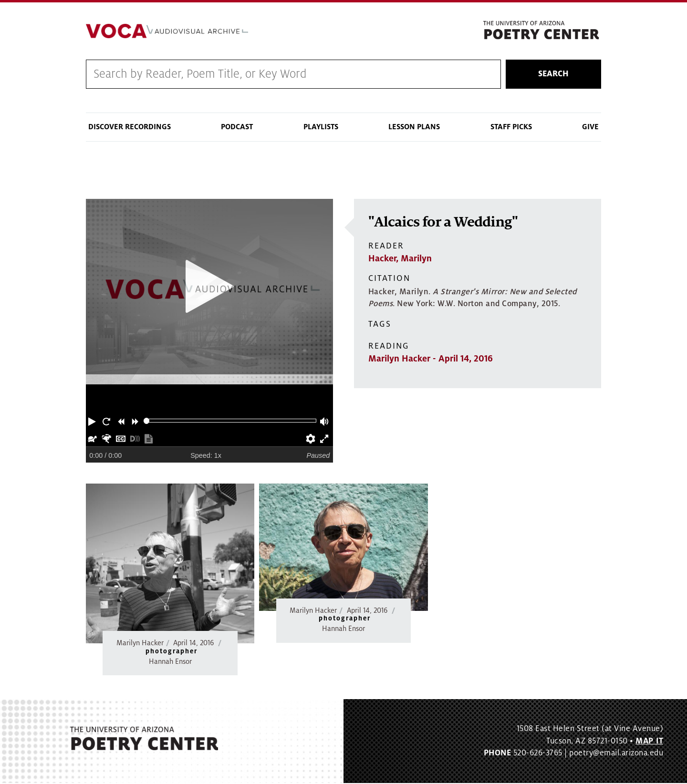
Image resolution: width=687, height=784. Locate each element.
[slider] (147, 422)
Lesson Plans (414, 128)
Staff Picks (511, 128)
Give (590, 128)
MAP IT (649, 742)
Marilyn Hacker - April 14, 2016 (431, 360)
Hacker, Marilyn (400, 259)
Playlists (321, 128)
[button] (93, 422)
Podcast (237, 128)
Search (553, 75)
